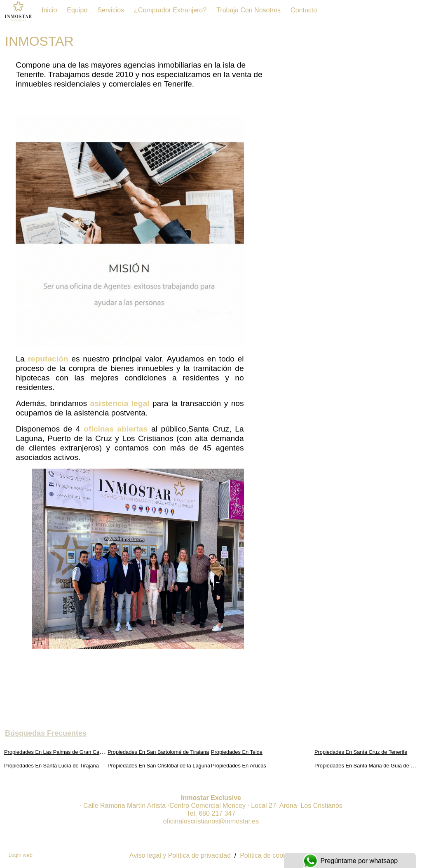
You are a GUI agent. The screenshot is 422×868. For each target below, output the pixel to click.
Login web (20, 855)
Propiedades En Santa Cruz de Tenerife (361, 752)
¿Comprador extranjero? (170, 10)
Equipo (77, 10)
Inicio (49, 10)
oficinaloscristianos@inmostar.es (211, 821)
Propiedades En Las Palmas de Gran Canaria (58, 752)
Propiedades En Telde (237, 752)
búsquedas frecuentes (46, 733)
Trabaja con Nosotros (249, 10)
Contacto (304, 10)
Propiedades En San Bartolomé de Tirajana (158, 752)
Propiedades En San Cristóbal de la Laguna (159, 766)
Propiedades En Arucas (239, 766)
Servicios (111, 10)
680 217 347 (217, 813)
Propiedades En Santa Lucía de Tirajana (52, 766)
